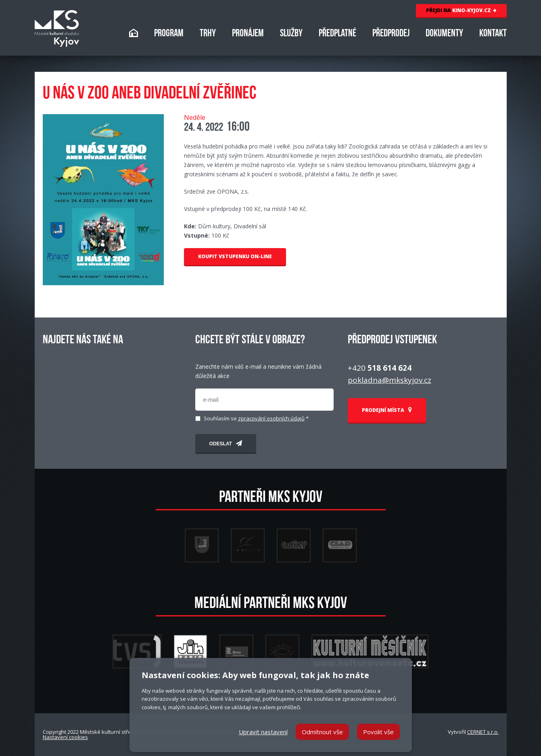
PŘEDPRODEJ (391, 34)
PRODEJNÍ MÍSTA (387, 410)
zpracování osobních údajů (271, 418)
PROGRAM (169, 34)
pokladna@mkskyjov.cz (390, 380)
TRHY (208, 34)
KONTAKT (493, 34)
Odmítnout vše (322, 732)
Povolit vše (378, 732)
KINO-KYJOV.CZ (461, 10)
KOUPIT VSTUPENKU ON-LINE (235, 256)
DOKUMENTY (444, 34)
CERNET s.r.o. (483, 732)
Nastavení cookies (65, 737)
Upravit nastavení (263, 732)
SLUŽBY (291, 34)
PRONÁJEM (248, 34)
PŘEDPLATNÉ (337, 34)
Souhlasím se (256, 419)
